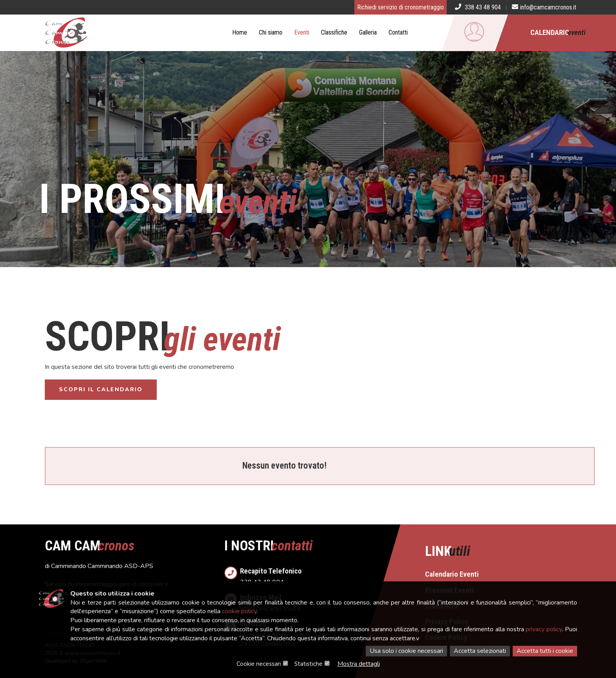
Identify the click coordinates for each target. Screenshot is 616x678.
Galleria (368, 32)
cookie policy (239, 611)
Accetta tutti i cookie (545, 651)
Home (240, 32)
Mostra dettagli (359, 664)
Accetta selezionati (480, 651)
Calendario (558, 32)
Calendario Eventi (452, 574)
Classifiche (334, 32)
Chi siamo (271, 32)
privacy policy (544, 629)
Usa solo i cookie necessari (406, 651)
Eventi (302, 32)
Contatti (398, 32)
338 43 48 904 (316, 574)
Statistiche (308, 664)
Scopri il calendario (101, 389)
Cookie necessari (259, 664)
